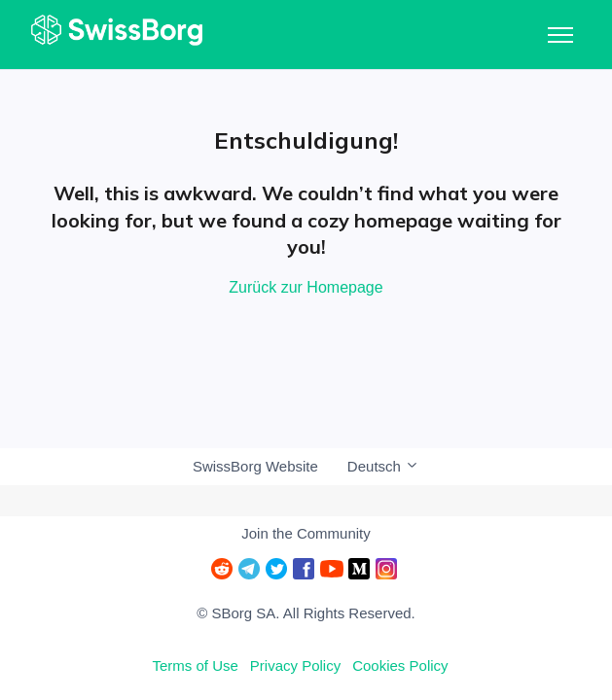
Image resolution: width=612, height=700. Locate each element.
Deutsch (383, 466)
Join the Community (306, 533)
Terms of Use (195, 665)
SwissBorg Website (255, 466)
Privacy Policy (295, 665)
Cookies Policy (400, 665)
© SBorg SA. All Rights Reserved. (306, 613)
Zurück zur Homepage (306, 287)
